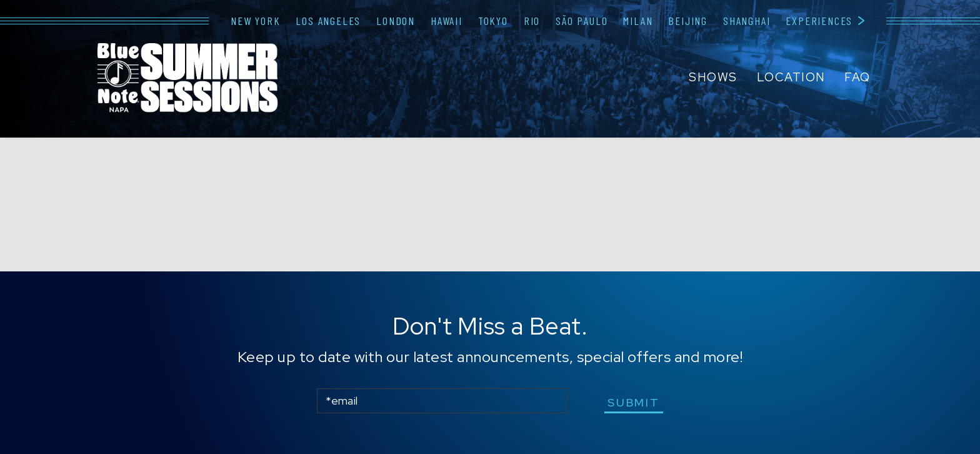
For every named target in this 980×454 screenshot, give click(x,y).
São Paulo (582, 21)
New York (255, 21)
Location (791, 77)
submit (633, 402)
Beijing (688, 21)
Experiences (819, 21)
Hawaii (447, 21)
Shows (713, 77)
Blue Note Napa (187, 79)
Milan (638, 21)
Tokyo (493, 21)
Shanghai (747, 21)
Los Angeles (328, 21)
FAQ (857, 77)
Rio (532, 21)
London (396, 21)
